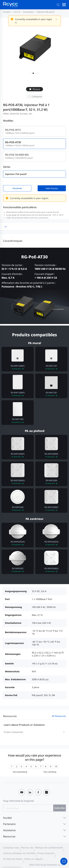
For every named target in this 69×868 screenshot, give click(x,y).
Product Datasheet (13, 732)
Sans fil (17, 12)
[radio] (12, 767)
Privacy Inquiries (46, 853)
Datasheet (17, 188)
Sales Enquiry (52, 188)
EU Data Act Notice (13, 859)
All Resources (59, 716)
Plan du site (27, 848)
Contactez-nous (11, 848)
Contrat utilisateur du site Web (19, 853)
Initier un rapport (33, 859)
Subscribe (60, 808)
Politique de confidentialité (49, 848)
